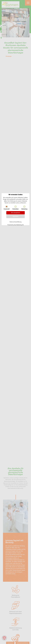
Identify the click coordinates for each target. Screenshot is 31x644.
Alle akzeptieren (15, 213)
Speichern (16, 216)
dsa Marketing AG (19, 225)
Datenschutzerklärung (15, 222)
